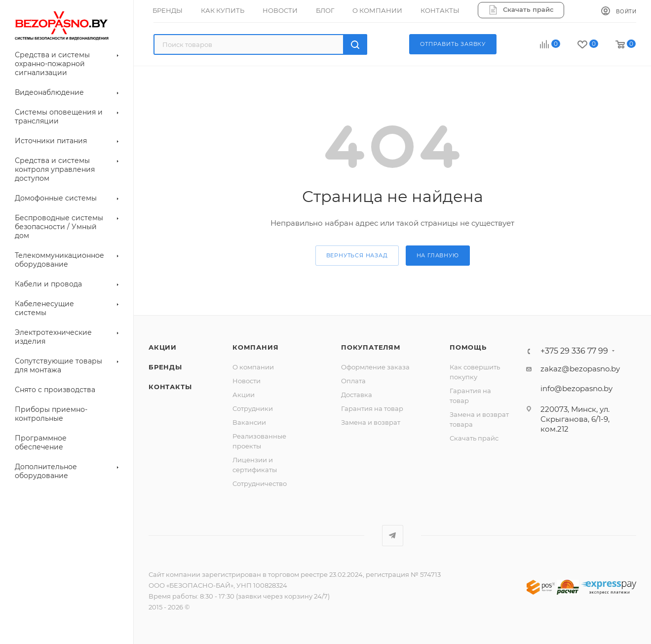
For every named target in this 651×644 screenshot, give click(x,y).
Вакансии (249, 422)
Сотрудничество (260, 483)
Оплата (353, 381)
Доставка (357, 395)
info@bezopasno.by (576, 388)
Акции (244, 395)
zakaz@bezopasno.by (580, 369)
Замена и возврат (371, 422)
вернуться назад (357, 255)
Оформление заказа (375, 367)
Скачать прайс (474, 438)
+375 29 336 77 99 (574, 351)
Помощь (468, 347)
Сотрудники (253, 408)
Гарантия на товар (372, 408)
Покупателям (371, 347)
